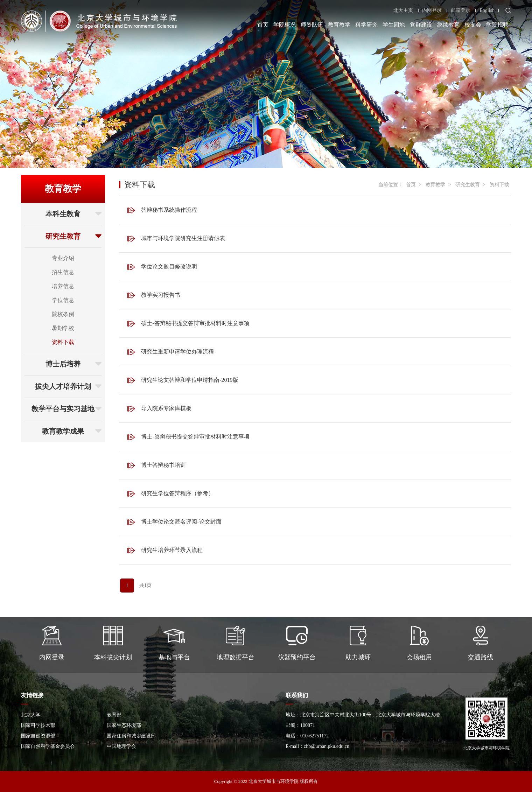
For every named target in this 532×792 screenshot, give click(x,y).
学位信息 (63, 300)
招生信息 (63, 272)
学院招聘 (497, 25)
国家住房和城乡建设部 (131, 736)
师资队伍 (312, 25)
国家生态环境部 (124, 725)
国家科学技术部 (38, 725)
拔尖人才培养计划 (68, 386)
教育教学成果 (72, 431)
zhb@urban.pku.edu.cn (327, 746)
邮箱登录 (461, 10)
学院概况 (285, 25)
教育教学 (339, 25)
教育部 (114, 715)
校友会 (473, 25)
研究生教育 (73, 236)
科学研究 (366, 25)
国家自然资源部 (38, 736)
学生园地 (394, 25)
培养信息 (63, 286)
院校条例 (63, 314)
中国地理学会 (121, 746)
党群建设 (421, 25)
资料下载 (63, 342)
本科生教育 (73, 214)
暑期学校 (63, 328)
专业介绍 (63, 258)
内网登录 (432, 10)
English (487, 10)
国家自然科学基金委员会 (48, 746)
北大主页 (403, 10)
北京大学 (31, 715)
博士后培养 (73, 364)
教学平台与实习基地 (66, 409)
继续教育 (448, 25)
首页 (263, 25)
